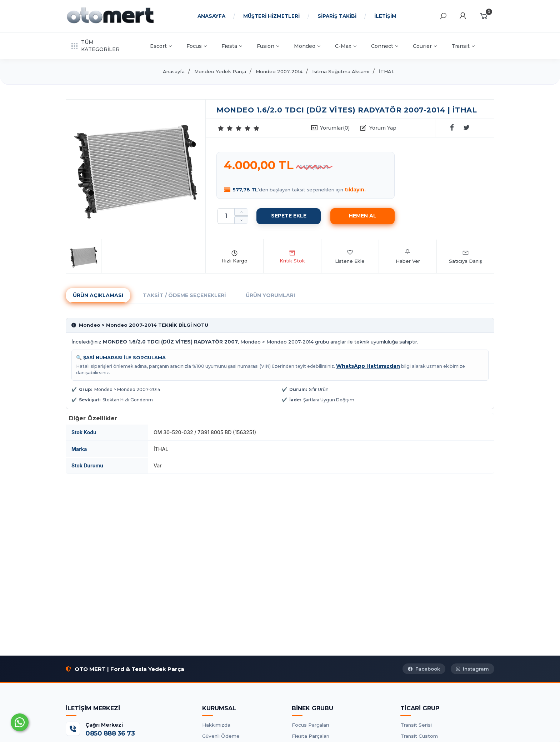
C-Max (346, 46)
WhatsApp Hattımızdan (368, 366)
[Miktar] (226, 216)
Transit (463, 46)
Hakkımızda (216, 725)
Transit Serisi (416, 725)
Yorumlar (335, 128)
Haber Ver (408, 256)
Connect (385, 46)
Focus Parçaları (310, 725)
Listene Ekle (350, 256)
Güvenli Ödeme (221, 736)
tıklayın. (355, 190)
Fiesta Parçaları (311, 736)
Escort (161, 46)
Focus (197, 46)
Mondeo (307, 46)
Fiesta (232, 46)
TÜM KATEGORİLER (96, 46)
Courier (425, 46)
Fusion (268, 46)
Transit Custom (419, 736)
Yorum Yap (383, 128)
